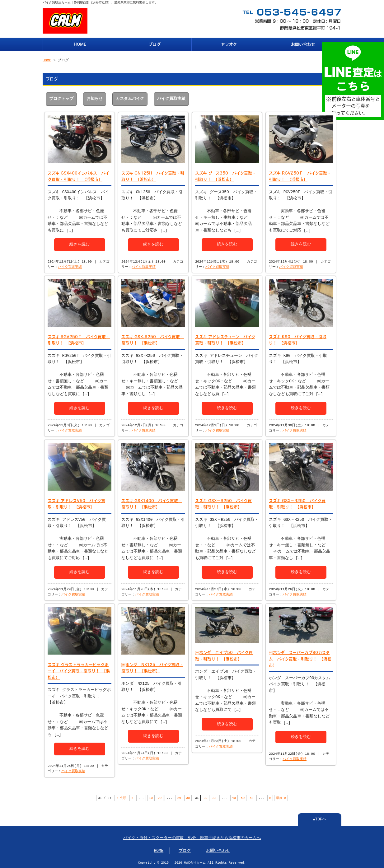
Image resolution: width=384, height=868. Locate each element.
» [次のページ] (270, 797)
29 (179, 797)
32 (205, 797)
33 (214, 797)
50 (243, 797)
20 (160, 797)
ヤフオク (229, 44)
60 (251, 797)
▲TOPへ (320, 819)
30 (188, 797)
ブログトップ (61, 98)
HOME (80, 44)
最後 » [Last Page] (281, 797)
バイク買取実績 (171, 98)
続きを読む (80, 243)
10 (151, 797)
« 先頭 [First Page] (121, 797)
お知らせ (95, 98)
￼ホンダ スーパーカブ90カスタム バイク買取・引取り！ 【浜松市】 (300, 658)
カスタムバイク (130, 98)
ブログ (155, 44)
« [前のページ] (132, 797)
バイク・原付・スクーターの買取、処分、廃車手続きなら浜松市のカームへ (192, 838)
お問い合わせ (303, 44)
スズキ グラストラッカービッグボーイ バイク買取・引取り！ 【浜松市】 (79, 670)
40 (234, 797)
